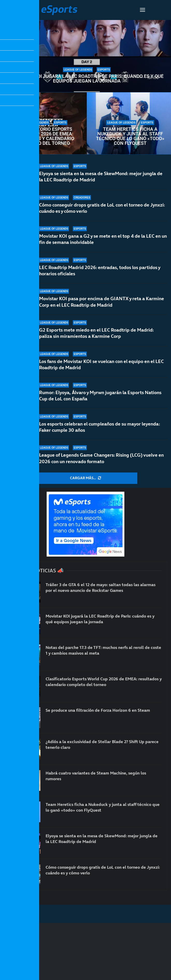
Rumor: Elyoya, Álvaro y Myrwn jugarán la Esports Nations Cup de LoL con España (100, 396)
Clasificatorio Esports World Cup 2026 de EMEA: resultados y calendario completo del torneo (43, 136)
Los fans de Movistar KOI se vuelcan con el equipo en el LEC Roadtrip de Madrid (101, 364)
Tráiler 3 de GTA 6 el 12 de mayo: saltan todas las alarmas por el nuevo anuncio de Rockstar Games (101, 587)
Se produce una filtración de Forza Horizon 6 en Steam (98, 710)
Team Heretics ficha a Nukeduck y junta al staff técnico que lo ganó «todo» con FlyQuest (130, 136)
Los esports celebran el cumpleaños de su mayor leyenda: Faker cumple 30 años (99, 427)
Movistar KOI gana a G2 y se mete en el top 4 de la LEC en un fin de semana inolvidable (103, 239)
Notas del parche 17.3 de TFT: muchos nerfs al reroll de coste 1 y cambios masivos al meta (103, 650)
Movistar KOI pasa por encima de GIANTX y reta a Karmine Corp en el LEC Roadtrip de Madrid (102, 302)
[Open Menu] (142, 10)
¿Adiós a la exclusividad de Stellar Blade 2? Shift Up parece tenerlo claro (102, 744)
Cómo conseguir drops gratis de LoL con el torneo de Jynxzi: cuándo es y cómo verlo (102, 208)
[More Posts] (85, 478)
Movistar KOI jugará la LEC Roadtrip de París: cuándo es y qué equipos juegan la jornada (87, 79)
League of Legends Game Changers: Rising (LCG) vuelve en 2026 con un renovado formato (101, 458)
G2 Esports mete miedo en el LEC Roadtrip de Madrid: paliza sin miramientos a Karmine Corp (96, 333)
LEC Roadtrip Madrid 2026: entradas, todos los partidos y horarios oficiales (100, 270)
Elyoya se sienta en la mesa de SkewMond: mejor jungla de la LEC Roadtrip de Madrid (101, 177)
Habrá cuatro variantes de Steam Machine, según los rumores (96, 776)
